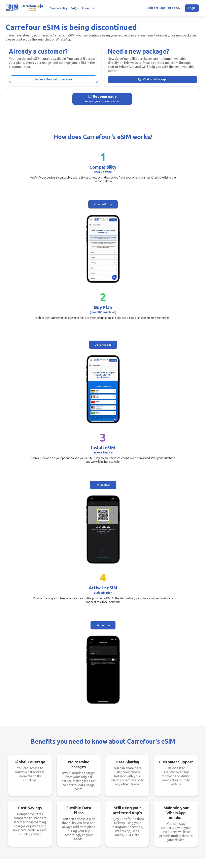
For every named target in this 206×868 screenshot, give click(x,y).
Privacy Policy (116, 816)
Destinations (82, 818)
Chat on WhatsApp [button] (107, 519)
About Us (88, 8)
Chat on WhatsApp (152, 80)
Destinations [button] (79, 205)
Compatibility (58, 8)
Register (79, 806)
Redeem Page (156, 8)
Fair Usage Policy (118, 822)
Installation (127, 205)
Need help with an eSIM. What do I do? (135, 610)
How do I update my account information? (138, 624)
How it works (82, 823)
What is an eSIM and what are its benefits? (41, 596)
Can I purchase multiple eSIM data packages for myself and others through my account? (50, 653)
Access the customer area (54, 79)
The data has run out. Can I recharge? (38, 624)
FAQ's (75, 8)
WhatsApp (80, 835)
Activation (176, 205)
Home (78, 812)
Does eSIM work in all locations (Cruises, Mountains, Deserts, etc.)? (145, 653)
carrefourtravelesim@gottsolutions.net (167, 826)
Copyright (113, 828)
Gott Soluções (115, 863)
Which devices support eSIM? (32, 610)
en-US (174, 8)
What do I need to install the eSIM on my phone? (142, 596)
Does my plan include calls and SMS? (134, 637)
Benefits (79, 829)
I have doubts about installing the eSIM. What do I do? (50, 637)
